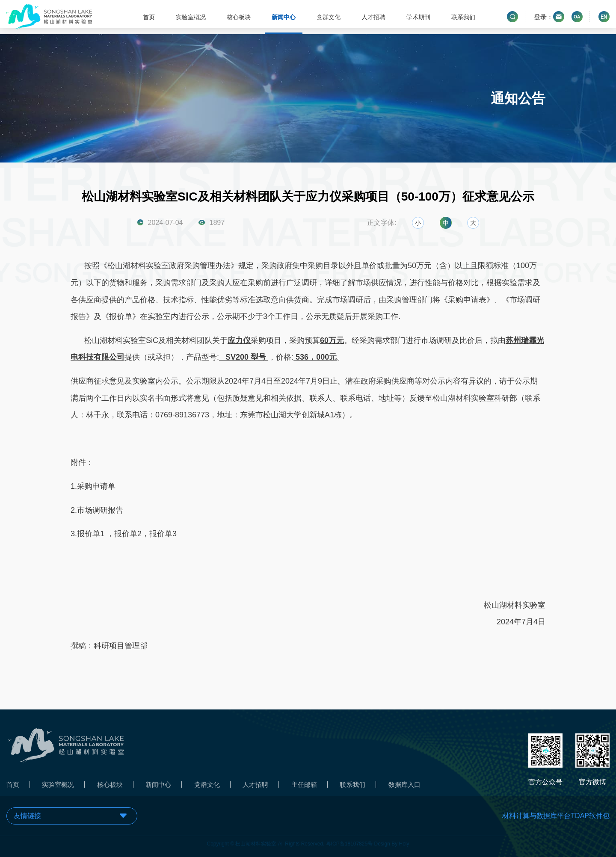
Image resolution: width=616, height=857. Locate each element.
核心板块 (238, 17)
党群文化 (328, 17)
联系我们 (463, 17)
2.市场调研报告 (97, 510)
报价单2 (128, 534)
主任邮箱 (315, 789)
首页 (148, 17)
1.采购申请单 (93, 486)
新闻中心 (283, 17)
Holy (404, 839)
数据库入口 (419, 789)
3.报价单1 (89, 534)
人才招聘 (373, 17)
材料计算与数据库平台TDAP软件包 (556, 816)
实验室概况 (190, 17)
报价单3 (163, 534)
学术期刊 (418, 17)
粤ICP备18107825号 (349, 839)
